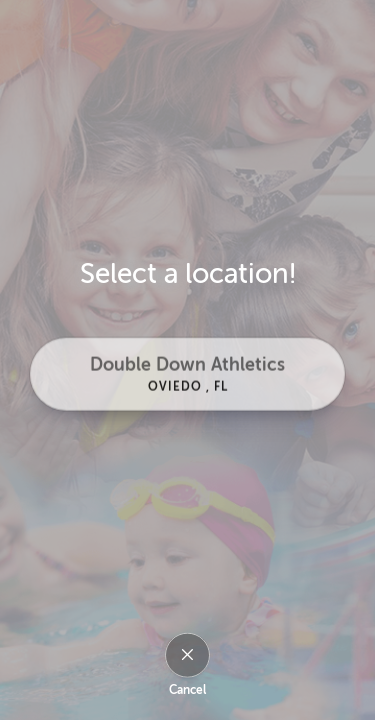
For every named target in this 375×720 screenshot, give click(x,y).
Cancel (187, 690)
